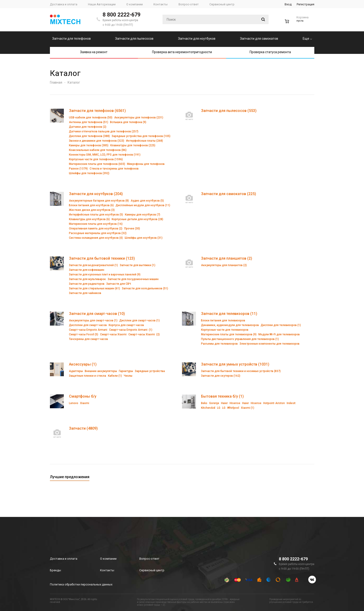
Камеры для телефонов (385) (89, 145)
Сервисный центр (152, 570)
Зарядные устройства (150, 371)
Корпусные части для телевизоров (225, 330)
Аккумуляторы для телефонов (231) (139, 118)
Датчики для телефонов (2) (88, 127)
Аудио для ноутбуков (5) (147, 201)
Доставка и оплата (64, 559)
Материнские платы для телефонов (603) (97, 164)
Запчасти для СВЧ (119, 284)
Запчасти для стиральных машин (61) (94, 288)
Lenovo (74, 403)
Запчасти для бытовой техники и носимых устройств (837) (241, 371)
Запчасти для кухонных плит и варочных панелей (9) (105, 274)
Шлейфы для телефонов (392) (89, 173)
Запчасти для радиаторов (87, 284)
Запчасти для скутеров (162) (221, 376)
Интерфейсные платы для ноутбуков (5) (96, 215)
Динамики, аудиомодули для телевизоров (230, 325)
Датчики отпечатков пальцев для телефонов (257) (104, 131)
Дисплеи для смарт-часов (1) (140, 320)
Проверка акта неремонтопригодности (182, 52)
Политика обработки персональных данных (81, 584)
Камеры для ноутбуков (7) (143, 215)
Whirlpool (233, 408)
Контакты (107, 570)
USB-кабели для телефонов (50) (91, 118)
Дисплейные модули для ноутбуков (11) (143, 205)
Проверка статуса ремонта (270, 52)
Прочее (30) (132, 229)
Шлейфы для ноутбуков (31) (144, 238)
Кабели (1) (115, 376)
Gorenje (214, 403)
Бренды (55, 570)
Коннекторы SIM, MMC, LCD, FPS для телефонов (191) (105, 155)
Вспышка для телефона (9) (128, 122)
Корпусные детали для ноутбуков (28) (137, 219)
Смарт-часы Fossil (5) (84, 334)
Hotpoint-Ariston (274, 403)
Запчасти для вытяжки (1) (138, 265)
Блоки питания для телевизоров (223, 320)
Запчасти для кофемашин (87, 270)
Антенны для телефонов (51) (89, 122)
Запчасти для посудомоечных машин (133, 279)
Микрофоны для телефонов (146, 164)
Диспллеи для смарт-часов (88, 325)
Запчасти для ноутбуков (197, 39)
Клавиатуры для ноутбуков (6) (89, 219)
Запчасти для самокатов (259, 39)
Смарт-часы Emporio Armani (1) (131, 330)
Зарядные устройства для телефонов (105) (141, 136)
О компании (108, 559)
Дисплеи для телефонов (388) (89, 136)
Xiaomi (85, 403)
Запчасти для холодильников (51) (145, 288)
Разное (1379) (78, 169)
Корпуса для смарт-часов (126, 325)
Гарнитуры (126, 371)
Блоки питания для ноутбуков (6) (91, 205)
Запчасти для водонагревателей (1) (93, 265)
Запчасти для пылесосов (134, 39)
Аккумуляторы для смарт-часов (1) (93, 320)
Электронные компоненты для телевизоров (270, 344)
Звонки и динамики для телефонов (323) (97, 141)
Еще (307, 39)
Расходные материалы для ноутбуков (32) (98, 233)
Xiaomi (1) (248, 408)
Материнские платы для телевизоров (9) (229, 334)
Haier (224, 403)
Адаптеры (76, 371)
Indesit (291, 403)
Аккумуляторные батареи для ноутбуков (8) (99, 201)
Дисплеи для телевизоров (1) (281, 325)
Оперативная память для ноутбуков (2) (96, 229)
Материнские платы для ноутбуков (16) (96, 224)
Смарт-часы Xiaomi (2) (144, 334)
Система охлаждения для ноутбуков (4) (96, 238)
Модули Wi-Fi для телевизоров (279, 334)
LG (219, 408)
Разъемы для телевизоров (219, 344)
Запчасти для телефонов (71, 39)
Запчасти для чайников (85, 293)
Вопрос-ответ (149, 559)
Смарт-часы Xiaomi (113, 334)
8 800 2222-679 (122, 15)
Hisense (235, 403)
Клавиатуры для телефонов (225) (133, 145)
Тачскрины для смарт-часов (88, 339)
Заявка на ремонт (94, 52)
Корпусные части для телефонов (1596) (96, 159)
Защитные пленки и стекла (88, 376)
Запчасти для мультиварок (87, 279)
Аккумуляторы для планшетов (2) (224, 265)
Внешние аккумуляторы (101, 371)
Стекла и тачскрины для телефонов (114, 169)
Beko (204, 403)
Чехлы (128, 376)
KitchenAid (208, 408)
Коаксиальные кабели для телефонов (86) (98, 150)
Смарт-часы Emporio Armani (88, 330)
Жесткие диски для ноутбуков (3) (92, 210)
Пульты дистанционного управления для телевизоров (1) (240, 339)
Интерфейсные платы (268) (145, 141)
